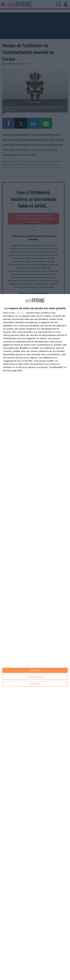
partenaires (20, 313)
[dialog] (35, 637)
